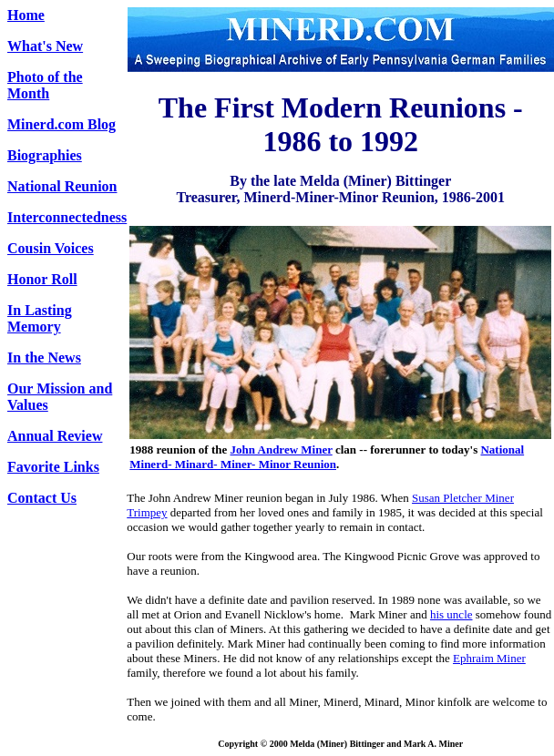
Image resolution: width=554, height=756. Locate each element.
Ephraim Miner (489, 658)
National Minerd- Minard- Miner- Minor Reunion (327, 457)
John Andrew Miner (282, 450)
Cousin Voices (51, 248)
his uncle (451, 614)
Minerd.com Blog (62, 124)
